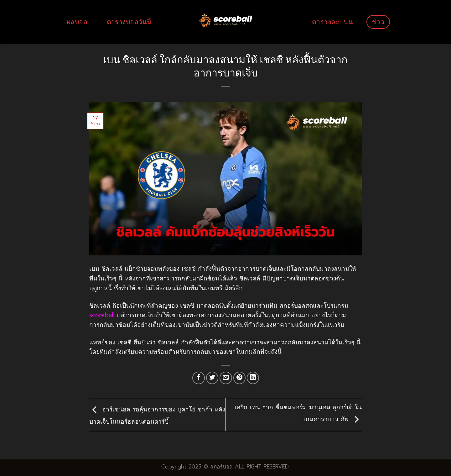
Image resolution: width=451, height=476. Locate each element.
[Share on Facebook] (199, 378)
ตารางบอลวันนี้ (129, 22)
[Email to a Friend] (226, 378)
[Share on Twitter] (212, 378)
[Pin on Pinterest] (240, 378)
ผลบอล (77, 22)
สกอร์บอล (221, 467)
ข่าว (378, 22)
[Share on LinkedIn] (253, 378)
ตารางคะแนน (332, 22)
